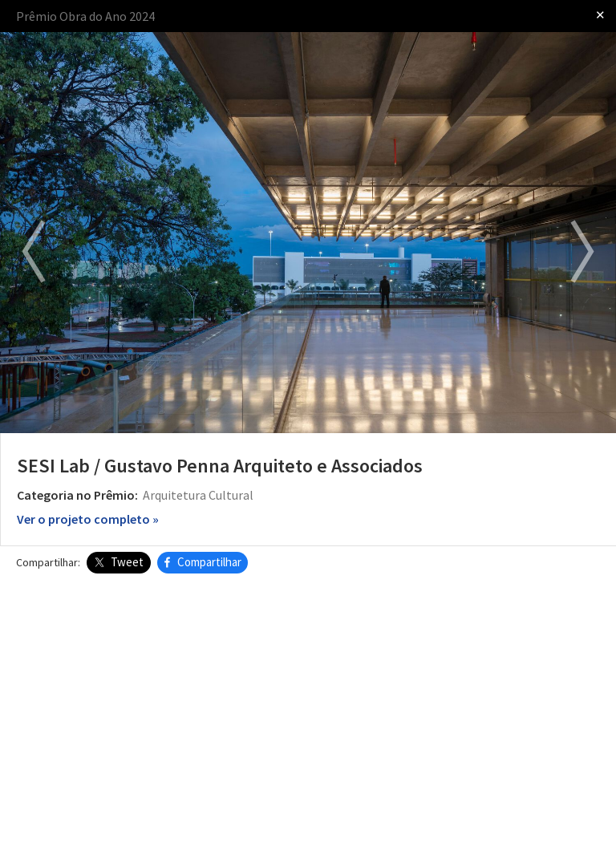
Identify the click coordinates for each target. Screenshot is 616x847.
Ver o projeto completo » (88, 519)
